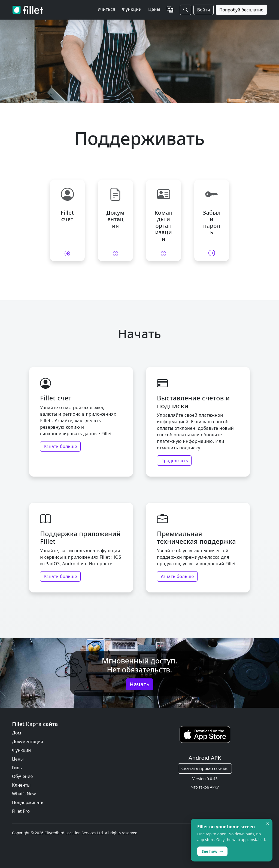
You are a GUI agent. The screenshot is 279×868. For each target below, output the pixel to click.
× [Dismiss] (268, 824)
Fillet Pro (21, 811)
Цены (154, 9)
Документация (28, 742)
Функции (21, 750)
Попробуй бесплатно (241, 10)
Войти (203, 10)
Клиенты (21, 785)
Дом (16, 733)
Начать (139, 684)
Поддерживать (28, 802)
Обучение (22, 776)
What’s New (24, 794)
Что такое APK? (205, 787)
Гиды (17, 768)
